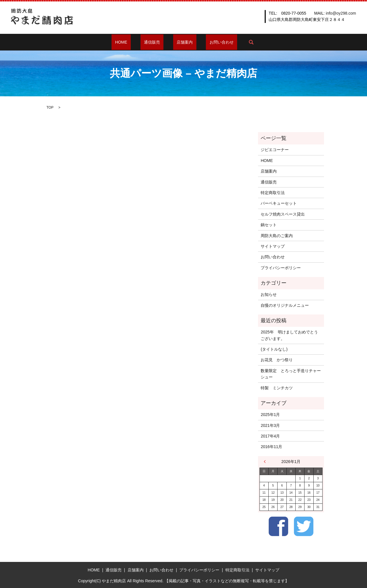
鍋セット (269, 225)
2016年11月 (271, 447)
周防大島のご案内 (277, 236)
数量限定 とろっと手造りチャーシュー (291, 374)
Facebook (278, 526)
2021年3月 (270, 425)
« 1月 (266, 462)
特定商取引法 (273, 193)
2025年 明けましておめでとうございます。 (289, 335)
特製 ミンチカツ (277, 388)
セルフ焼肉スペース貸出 (283, 214)
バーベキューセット (279, 203)
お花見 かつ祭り (277, 360)
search (237, 42)
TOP (50, 108)
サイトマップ (273, 246)
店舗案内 (181, 42)
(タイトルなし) (274, 349)
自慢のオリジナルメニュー (285, 305)
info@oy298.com (341, 13)
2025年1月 (270, 415)
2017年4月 (270, 436)
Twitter (304, 526)
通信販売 (155, 42)
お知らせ (269, 294)
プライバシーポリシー (281, 268)
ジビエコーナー (275, 150)
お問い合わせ (211, 42)
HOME (132, 42)
